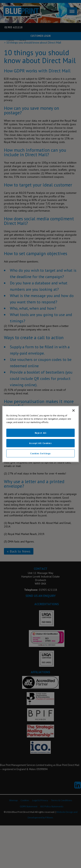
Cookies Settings (40, 453)
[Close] (73, 410)
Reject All (41, 433)
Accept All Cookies (40, 443)
